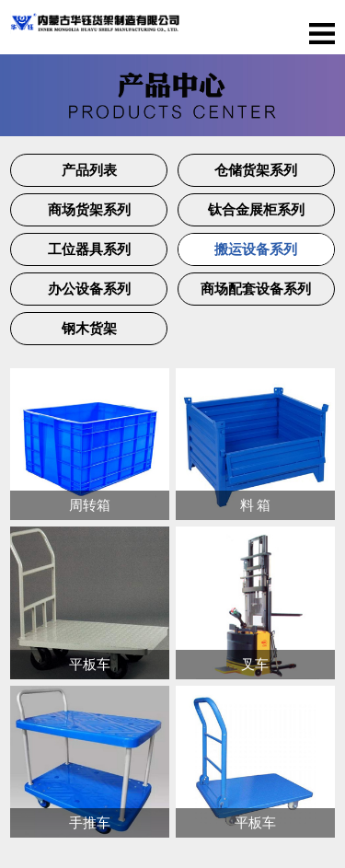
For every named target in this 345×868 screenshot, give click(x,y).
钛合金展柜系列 (256, 210)
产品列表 (89, 170)
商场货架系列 (89, 210)
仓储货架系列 (256, 170)
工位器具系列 (89, 249)
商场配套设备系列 (256, 289)
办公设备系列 (89, 289)
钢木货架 (89, 329)
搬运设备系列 (256, 249)
